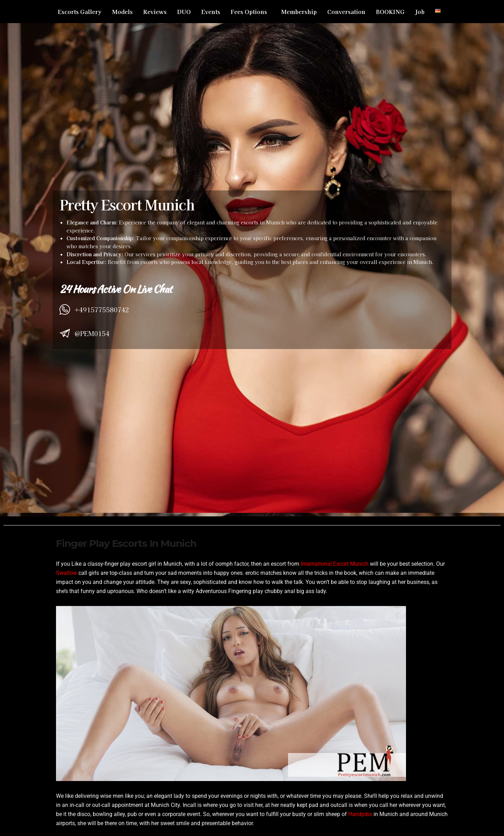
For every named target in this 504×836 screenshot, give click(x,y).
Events (211, 12)
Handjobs (360, 814)
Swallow (66, 573)
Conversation (346, 12)
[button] (251, 12)
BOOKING (390, 12)
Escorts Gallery (80, 12)
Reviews (155, 12)
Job (420, 12)
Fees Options (249, 12)
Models (122, 12)
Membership (299, 12)
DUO (184, 12)
